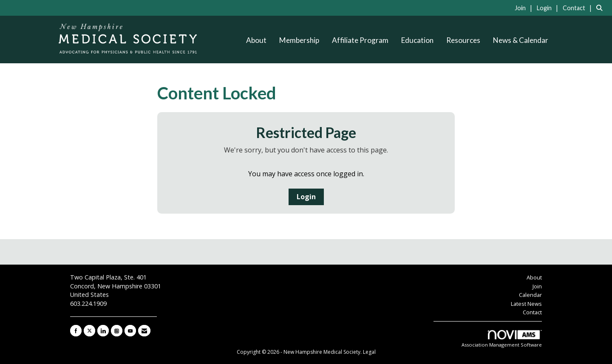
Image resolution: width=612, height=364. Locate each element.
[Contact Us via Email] (144, 331)
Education (417, 40)
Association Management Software (502, 339)
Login (306, 197)
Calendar (530, 295)
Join (537, 286)
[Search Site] (601, 8)
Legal (369, 352)
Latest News (526, 304)
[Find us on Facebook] (76, 331)
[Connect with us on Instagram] (117, 331)
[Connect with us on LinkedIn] (103, 331)
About (256, 40)
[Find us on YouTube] (130, 331)
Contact (532, 312)
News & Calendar (521, 40)
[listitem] (525, 8)
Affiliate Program (360, 40)
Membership (299, 40)
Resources (463, 40)
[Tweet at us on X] (89, 331)
